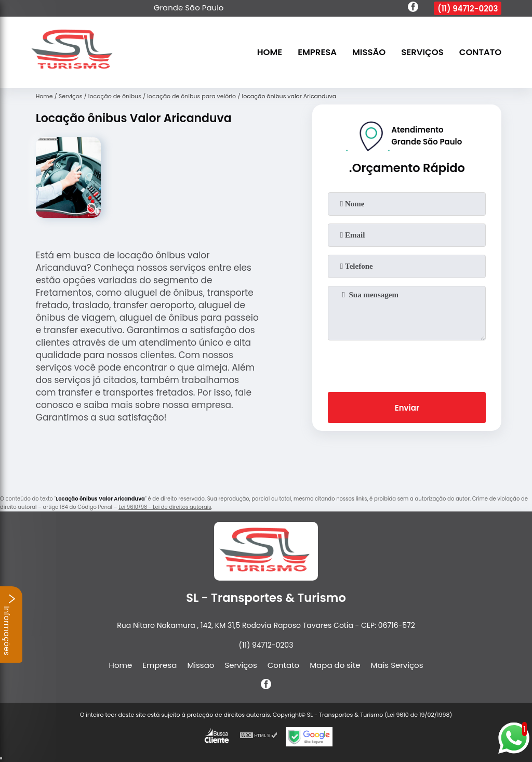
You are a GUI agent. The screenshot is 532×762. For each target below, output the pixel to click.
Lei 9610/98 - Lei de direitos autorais (165, 507)
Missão (369, 52)
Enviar (407, 408)
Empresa (317, 52)
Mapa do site (335, 665)
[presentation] (407, 364)
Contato (481, 52)
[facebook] (413, 8)
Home (270, 52)
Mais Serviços (397, 665)
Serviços (422, 52)
